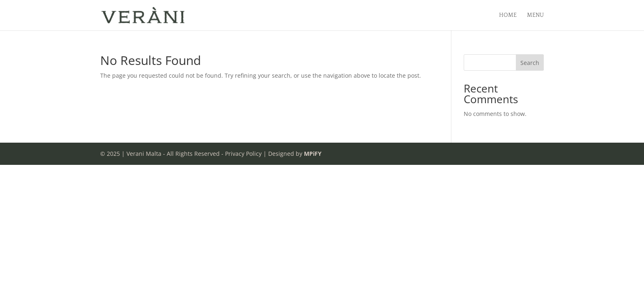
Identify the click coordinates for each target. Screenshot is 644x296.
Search (530, 63)
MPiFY (313, 154)
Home (508, 15)
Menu (535, 15)
